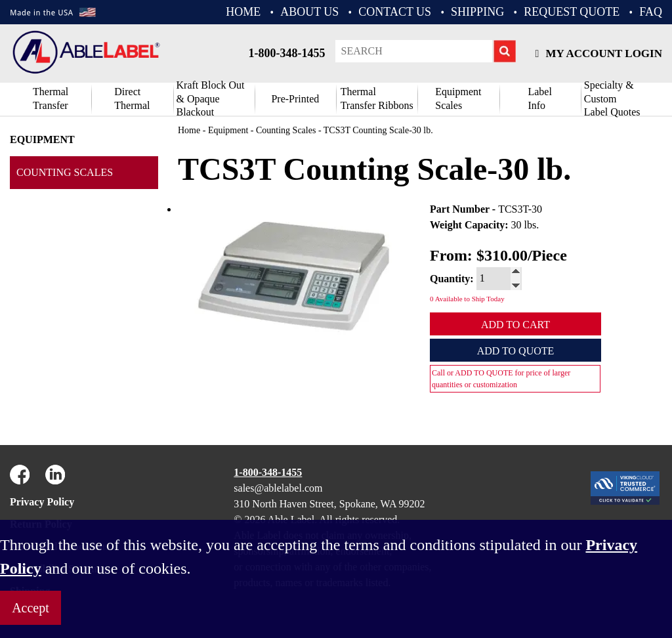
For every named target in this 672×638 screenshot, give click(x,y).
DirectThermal (132, 98)
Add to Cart (515, 325)
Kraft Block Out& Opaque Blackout (211, 99)
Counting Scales (65, 172)
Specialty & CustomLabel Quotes (612, 99)
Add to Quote (516, 351)
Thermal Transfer (51, 98)
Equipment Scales (458, 98)
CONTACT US (395, 12)
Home (189, 130)
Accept (31, 608)
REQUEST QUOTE (572, 12)
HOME (243, 12)
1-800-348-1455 (287, 53)
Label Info (539, 98)
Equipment (42, 139)
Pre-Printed (295, 99)
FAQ (651, 12)
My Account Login (599, 53)
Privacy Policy (42, 502)
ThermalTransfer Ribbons (377, 98)
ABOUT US (309, 12)
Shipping (477, 12)
